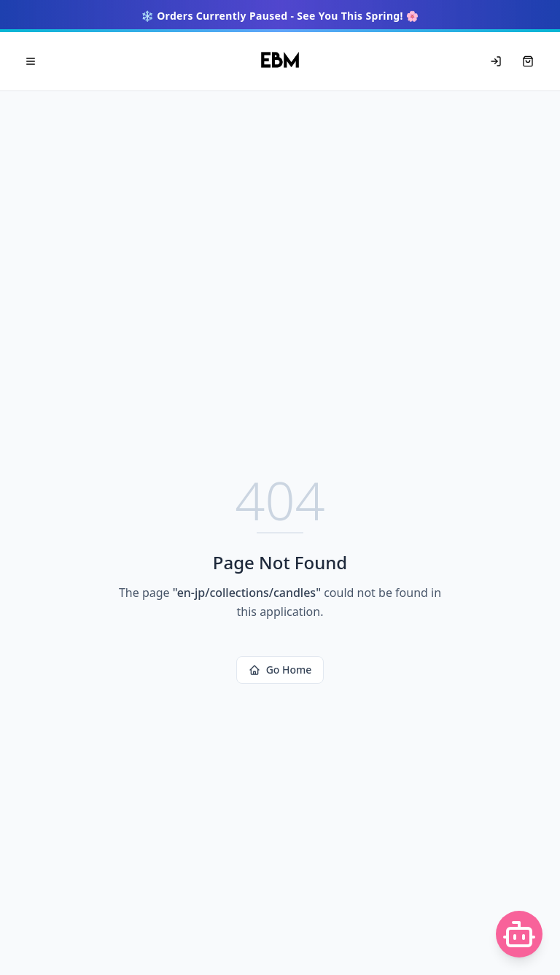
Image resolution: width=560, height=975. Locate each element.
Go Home (280, 670)
